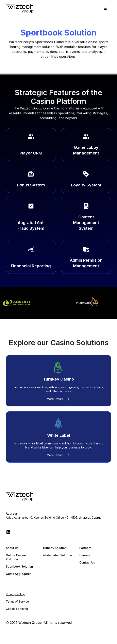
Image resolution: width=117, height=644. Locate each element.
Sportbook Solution (19, 566)
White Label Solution (57, 555)
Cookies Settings (17, 609)
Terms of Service (17, 601)
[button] (105, 9)
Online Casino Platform (16, 557)
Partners (85, 548)
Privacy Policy (15, 594)
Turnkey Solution (55, 548)
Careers (85, 555)
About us (12, 548)
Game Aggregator (18, 574)
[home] (20, 9)
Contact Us (87, 562)
